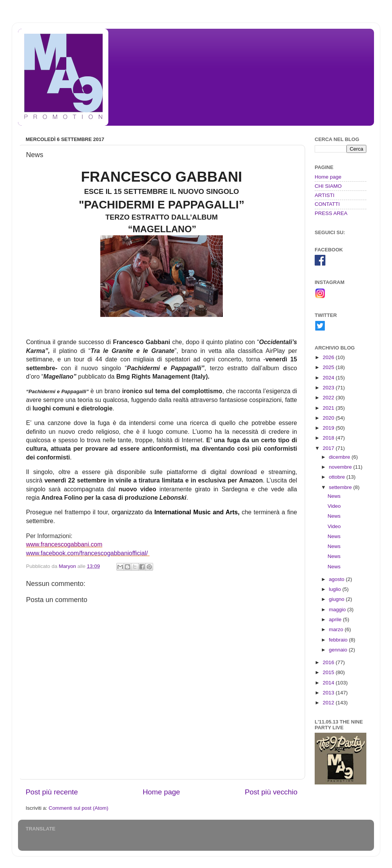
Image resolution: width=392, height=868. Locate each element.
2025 (329, 367)
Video (334, 506)
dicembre (340, 457)
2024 (329, 378)
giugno (337, 599)
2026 (329, 357)
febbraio (339, 640)
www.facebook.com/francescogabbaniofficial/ (87, 553)
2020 (329, 418)
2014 (329, 683)
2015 (329, 672)
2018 (329, 438)
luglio (336, 589)
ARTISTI (325, 195)
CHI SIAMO (328, 186)
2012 (329, 703)
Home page (162, 792)
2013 (329, 693)
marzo (337, 629)
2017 (329, 448)
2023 (329, 388)
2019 (329, 428)
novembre (341, 467)
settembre (341, 487)
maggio (338, 610)
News (334, 496)
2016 (329, 662)
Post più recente (52, 792)
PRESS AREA (331, 213)
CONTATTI (327, 204)
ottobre (338, 477)
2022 (329, 398)
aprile (336, 619)
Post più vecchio (271, 792)
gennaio (339, 650)
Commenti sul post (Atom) (78, 808)
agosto (337, 579)
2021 (329, 408)
